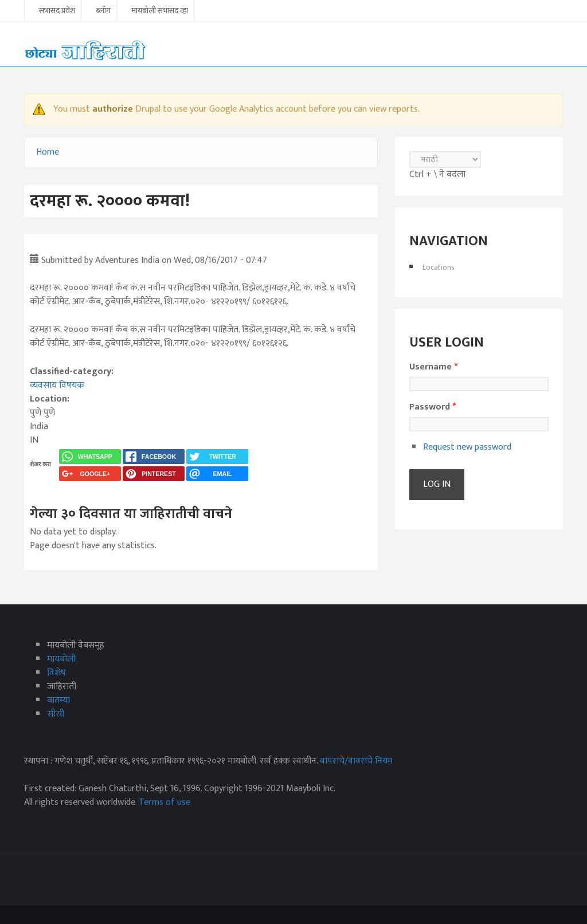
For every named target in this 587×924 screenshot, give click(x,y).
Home (48, 152)
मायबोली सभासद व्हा (160, 11)
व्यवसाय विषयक (57, 385)
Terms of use (165, 802)
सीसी (56, 714)
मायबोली (61, 659)
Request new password (467, 447)
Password (433, 407)
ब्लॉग (103, 11)
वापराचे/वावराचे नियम (356, 761)
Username (433, 367)
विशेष (56, 673)
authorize (113, 109)
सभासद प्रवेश (57, 11)
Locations (439, 267)
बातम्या (58, 700)
